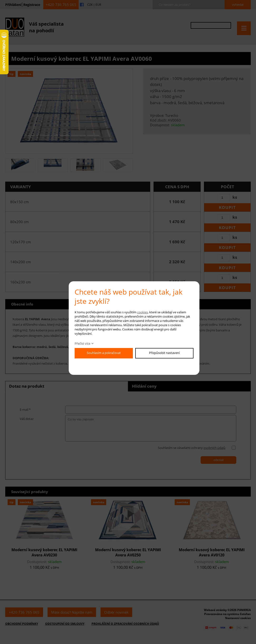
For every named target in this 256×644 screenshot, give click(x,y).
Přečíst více (82, 343)
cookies (142, 312)
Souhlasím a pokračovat (104, 353)
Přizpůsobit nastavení (164, 353)
